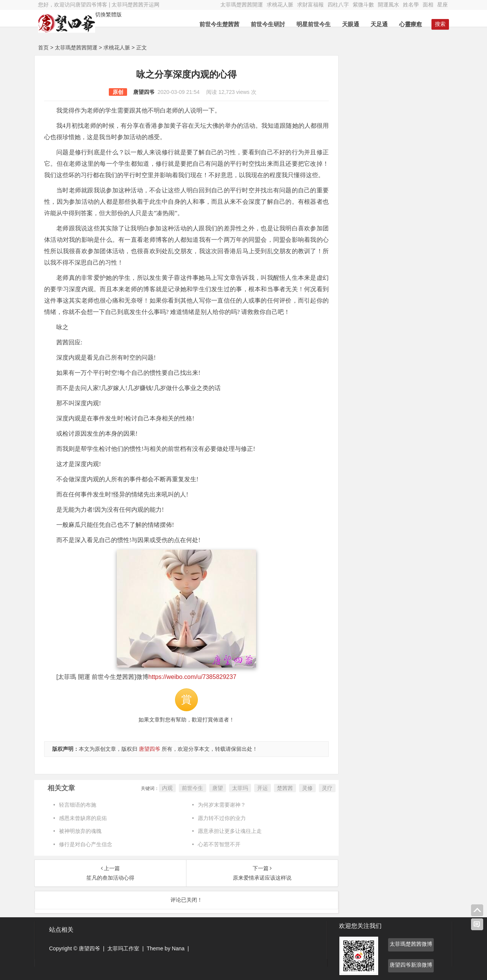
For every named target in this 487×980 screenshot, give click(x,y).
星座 (442, 5)
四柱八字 (338, 5)
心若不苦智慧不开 (219, 844)
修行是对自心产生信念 (86, 844)
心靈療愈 (411, 24)
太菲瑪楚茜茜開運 (242, 5)
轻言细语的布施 (78, 805)
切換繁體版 (108, 14)
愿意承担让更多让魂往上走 (230, 831)
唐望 (218, 788)
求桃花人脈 (280, 5)
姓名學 (411, 5)
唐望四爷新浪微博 (411, 965)
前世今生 (193, 788)
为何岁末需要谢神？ (222, 805)
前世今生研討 (268, 24)
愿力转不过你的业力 (222, 818)
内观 (167, 788)
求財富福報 (310, 5)
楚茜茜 (285, 788)
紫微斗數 (363, 5)
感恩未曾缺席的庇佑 (83, 818)
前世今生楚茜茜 (219, 24)
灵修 (307, 788)
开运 (263, 788)
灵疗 (327, 788)
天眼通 (351, 24)
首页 (43, 48)
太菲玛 (240, 788)
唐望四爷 (144, 92)
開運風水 (388, 5)
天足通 (379, 24)
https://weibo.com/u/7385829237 (192, 677)
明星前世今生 (314, 24)
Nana (178, 948)
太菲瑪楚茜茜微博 (411, 944)
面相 (428, 5)
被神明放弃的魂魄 (80, 831)
